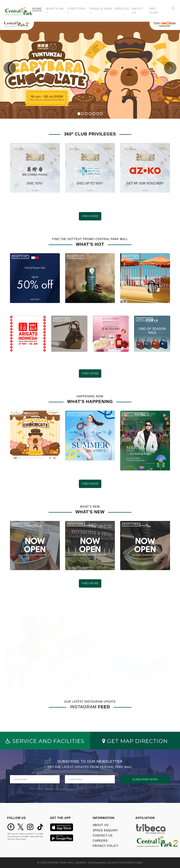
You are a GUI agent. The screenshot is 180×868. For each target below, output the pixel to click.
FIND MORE (90, 216)
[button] (55, 11)
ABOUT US (101, 825)
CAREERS (100, 841)
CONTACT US (103, 836)
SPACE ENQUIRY (105, 830)
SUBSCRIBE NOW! (145, 779)
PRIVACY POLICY (106, 846)
